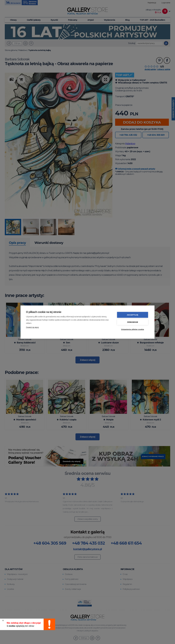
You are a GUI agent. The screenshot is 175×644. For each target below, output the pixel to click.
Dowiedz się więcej (32, 327)
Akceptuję (133, 315)
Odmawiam (133, 322)
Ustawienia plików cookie (133, 329)
